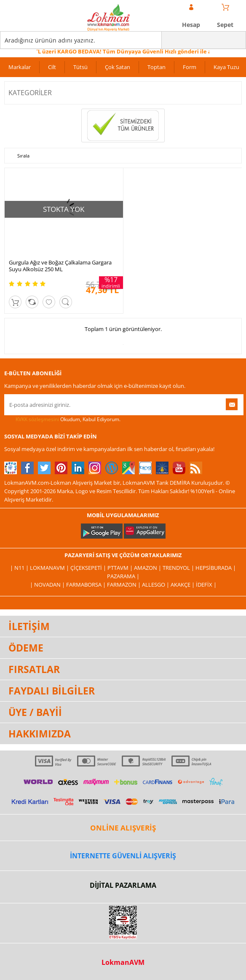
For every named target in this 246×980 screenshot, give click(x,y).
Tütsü (80, 67)
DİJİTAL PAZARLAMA (123, 885)
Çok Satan (118, 67)
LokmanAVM (123, 962)
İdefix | (206, 585)
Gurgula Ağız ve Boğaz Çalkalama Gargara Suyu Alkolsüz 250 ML (60, 266)
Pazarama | (123, 576)
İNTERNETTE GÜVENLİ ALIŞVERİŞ (123, 856)
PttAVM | (121, 568)
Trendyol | (179, 568)
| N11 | (20, 568)
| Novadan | (48, 585)
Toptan (156, 67)
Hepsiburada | (216, 568)
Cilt (52, 67)
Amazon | (148, 568)
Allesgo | (156, 585)
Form (190, 67)
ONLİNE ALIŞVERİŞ (123, 828)
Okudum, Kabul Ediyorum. (62, 419)
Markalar (20, 67)
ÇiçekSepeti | (89, 568)
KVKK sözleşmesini (37, 419)
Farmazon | (124, 585)
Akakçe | (183, 585)
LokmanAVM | (50, 568)
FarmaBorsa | (87, 585)
